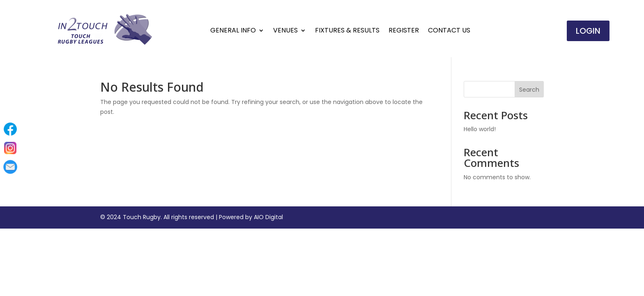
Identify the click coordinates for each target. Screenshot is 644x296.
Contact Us (449, 31)
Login (588, 31)
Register (404, 31)
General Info (233, 31)
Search (529, 90)
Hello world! (480, 129)
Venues (285, 31)
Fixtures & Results (347, 31)
